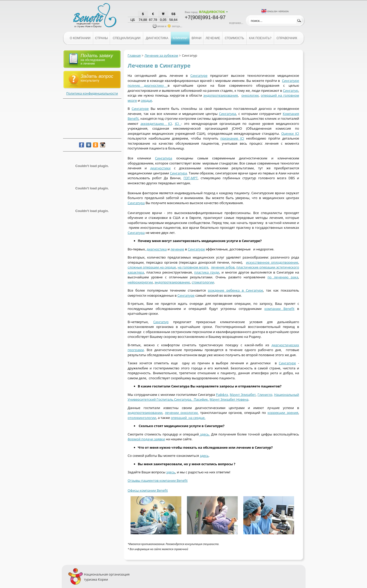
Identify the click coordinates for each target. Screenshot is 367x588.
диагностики (160, 168)
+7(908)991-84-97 (205, 17)
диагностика (157, 249)
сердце (146, 100)
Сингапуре (199, 76)
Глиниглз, (265, 395)
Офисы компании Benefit (148, 490)
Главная (134, 55)
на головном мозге (193, 267)
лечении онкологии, (182, 413)
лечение (177, 249)
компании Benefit (279, 309)
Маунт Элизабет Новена (229, 399)
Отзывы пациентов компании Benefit (158, 480)
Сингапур (291, 91)
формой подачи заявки (146, 439)
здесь (204, 434)
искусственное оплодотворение (272, 262)
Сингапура (227, 114)
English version (278, 11)
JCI (178, 124)
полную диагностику (148, 85)
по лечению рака (283, 277)
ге (135, 100)
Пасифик (201, 399)
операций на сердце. (188, 418)
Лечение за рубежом (161, 55)
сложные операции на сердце (152, 267)
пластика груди (207, 272)
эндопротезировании (145, 413)
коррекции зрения (283, 413)
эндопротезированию (172, 282)
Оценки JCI (290, 133)
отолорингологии (142, 418)
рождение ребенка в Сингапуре (236, 290)
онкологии (250, 95)
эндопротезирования (221, 95)
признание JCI (232, 138)
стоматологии (203, 282)
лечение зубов (223, 267)
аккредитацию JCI (156, 124)
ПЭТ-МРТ (190, 178)
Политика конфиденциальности (92, 93)
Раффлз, (222, 395)
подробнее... (236, 23)
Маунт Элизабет (243, 395)
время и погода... (167, 26)
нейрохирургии (140, 282)
